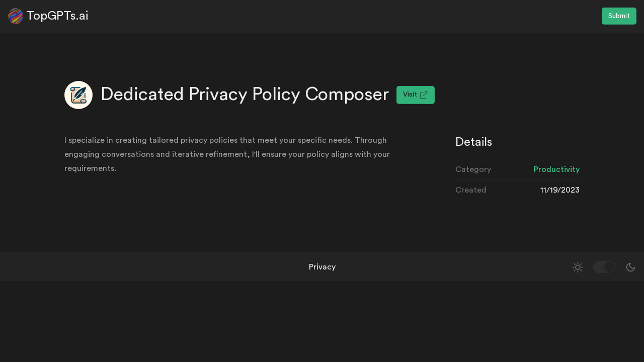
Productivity (557, 169)
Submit (619, 16)
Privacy (322, 267)
